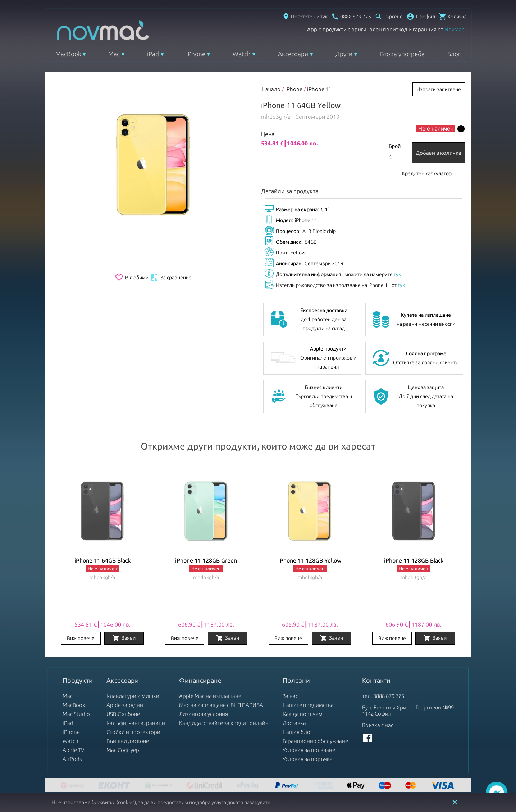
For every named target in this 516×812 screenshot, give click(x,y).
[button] (421, 17)
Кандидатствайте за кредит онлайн (224, 723)
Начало (271, 89)
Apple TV (73, 750)
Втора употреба (402, 54)
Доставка (294, 723)
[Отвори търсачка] (389, 17)
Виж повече (81, 638)
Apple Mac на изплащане (210, 696)
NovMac (454, 29)
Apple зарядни (125, 705)
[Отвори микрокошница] (453, 17)
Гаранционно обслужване (315, 741)
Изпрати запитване (439, 89)
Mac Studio (76, 714)
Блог (454, 54)
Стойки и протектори (133, 732)
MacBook (68, 54)
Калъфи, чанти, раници (136, 723)
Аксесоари (293, 54)
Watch (242, 54)
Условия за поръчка (308, 759)
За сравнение (171, 278)
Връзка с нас (378, 725)
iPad (153, 54)
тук (397, 274)
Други (344, 54)
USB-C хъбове (123, 714)
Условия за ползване (309, 750)
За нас (290, 696)
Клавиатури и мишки (133, 696)
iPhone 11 (319, 89)
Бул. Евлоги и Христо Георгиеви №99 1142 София (408, 710)
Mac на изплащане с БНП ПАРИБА (221, 705)
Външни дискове (128, 741)
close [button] (455, 802)
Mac (114, 54)
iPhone (196, 54)
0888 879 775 (389, 696)
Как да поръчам (303, 714)
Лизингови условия (204, 714)
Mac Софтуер (123, 750)
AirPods (72, 759)
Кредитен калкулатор (427, 173)
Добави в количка (439, 153)
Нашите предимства (308, 705)
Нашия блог (298, 732)
